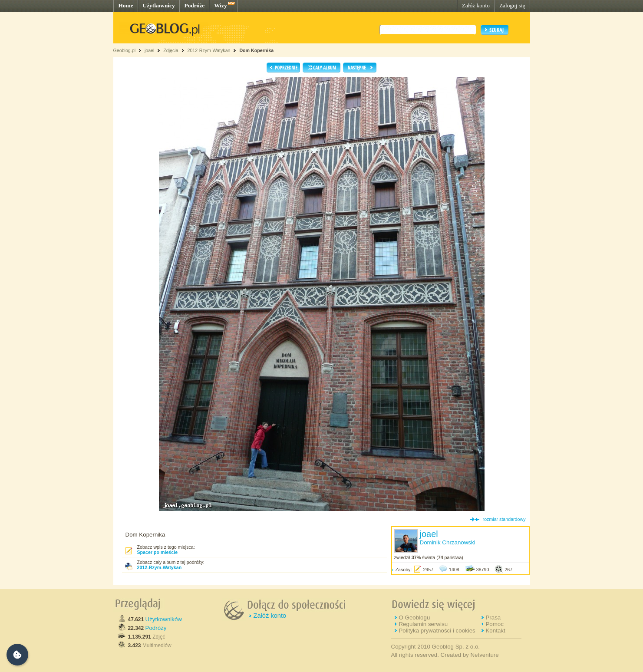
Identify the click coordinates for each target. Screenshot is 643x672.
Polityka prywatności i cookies (437, 631)
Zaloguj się (512, 5)
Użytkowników (164, 619)
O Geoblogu (414, 618)
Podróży (156, 628)
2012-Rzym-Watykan (209, 50)
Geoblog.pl (125, 50)
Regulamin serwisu (423, 624)
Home (126, 5)
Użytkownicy (159, 5)
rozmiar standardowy (504, 519)
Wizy (220, 5)
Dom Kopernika (256, 50)
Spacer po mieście (158, 552)
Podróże (195, 5)
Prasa (493, 618)
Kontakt (495, 631)
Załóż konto (476, 5)
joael (150, 50)
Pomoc (494, 624)
